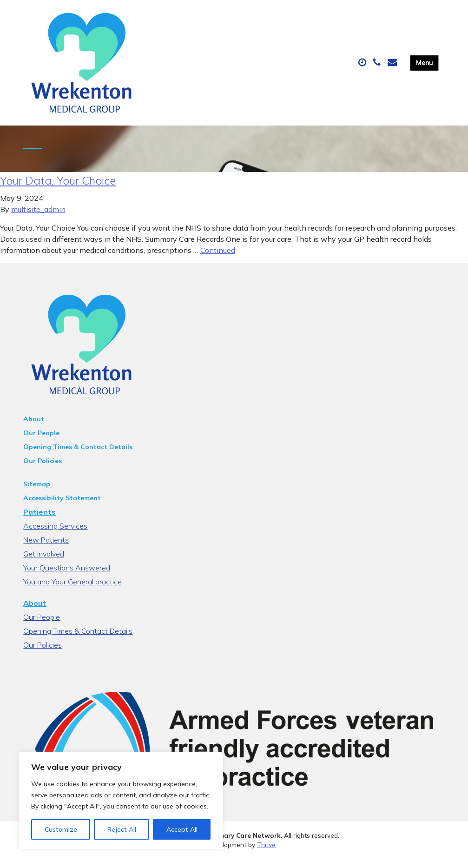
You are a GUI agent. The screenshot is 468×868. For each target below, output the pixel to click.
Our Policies (43, 470)
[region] (121, 801)
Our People (41, 442)
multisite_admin (38, 219)
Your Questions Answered (67, 577)
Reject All (122, 829)
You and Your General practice (73, 591)
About (34, 428)
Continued (218, 259)
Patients (40, 521)
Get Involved (44, 563)
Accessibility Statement (62, 507)
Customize (61, 829)
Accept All (182, 829)
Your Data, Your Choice (58, 190)
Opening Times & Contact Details (78, 456)
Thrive (266, 854)
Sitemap (37, 493)
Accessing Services (55, 535)
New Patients (46, 549)
